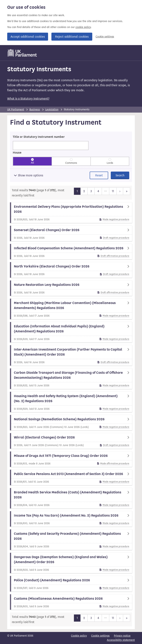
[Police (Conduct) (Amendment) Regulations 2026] (71, 584)
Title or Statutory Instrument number (39, 137)
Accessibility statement (121, 640)
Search (120, 175)
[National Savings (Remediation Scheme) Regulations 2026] (71, 423)
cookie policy (83, 27)
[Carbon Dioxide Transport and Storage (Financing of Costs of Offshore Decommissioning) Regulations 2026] (71, 379)
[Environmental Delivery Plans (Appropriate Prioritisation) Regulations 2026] (71, 213)
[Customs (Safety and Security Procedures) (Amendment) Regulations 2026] (71, 540)
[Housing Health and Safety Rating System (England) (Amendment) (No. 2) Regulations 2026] (71, 402)
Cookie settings (105, 37)
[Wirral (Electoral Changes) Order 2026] (71, 441)
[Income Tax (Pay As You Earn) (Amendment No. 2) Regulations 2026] (71, 519)
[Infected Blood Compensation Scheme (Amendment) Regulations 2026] (71, 252)
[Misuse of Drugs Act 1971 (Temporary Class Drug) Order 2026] (71, 459)
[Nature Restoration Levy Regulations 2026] (71, 288)
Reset (99, 175)
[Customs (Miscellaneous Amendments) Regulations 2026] (71, 602)
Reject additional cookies (72, 37)
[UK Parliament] (22, 53)
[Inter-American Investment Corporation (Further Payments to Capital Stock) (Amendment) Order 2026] (71, 355)
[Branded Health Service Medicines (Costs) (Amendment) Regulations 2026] (71, 498)
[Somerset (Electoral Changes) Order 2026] (71, 233)
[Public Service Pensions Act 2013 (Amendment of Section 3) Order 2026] (71, 477)
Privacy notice (122, 636)
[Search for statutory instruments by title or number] (51, 146)
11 (113, 191)
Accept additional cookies (28, 37)
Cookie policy (79, 636)
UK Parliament (16, 110)
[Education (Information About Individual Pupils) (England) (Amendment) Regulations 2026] (71, 332)
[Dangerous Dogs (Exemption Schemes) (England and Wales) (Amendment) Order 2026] (71, 563)
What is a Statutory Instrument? (28, 99)
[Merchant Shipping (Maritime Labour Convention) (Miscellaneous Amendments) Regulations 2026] (71, 309)
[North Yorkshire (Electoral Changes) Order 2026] (71, 270)
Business (35, 110)
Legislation (52, 110)
